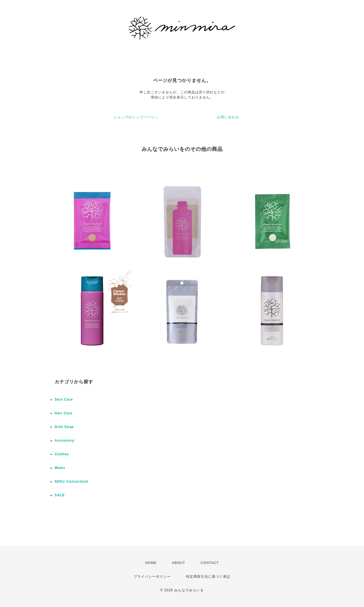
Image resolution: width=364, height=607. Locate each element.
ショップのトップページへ (136, 117)
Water (60, 468)
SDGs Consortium (71, 482)
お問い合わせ (228, 117)
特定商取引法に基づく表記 (208, 577)
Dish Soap (64, 427)
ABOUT (179, 563)
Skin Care (64, 400)
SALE (60, 495)
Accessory (65, 441)
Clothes (62, 454)
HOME (151, 563)
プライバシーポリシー (152, 577)
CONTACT (210, 563)
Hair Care (63, 413)
